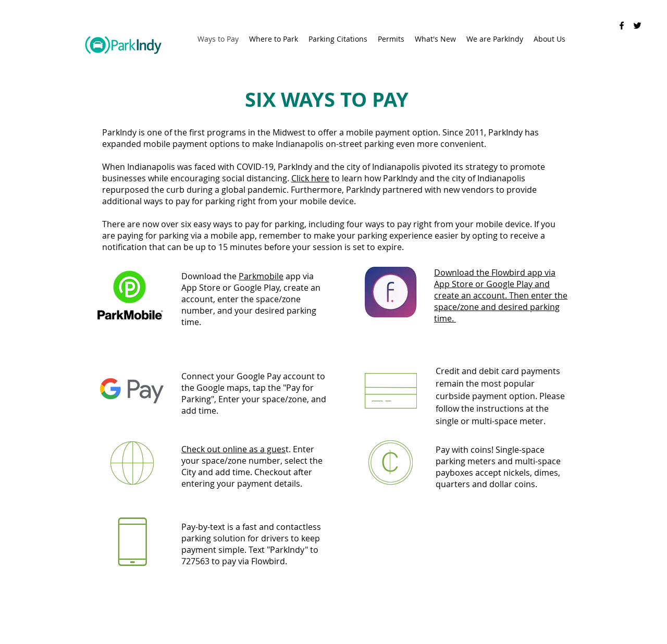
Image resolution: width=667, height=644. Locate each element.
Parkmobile (261, 276)
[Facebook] (622, 26)
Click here (310, 178)
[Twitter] (637, 26)
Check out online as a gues (233, 449)
